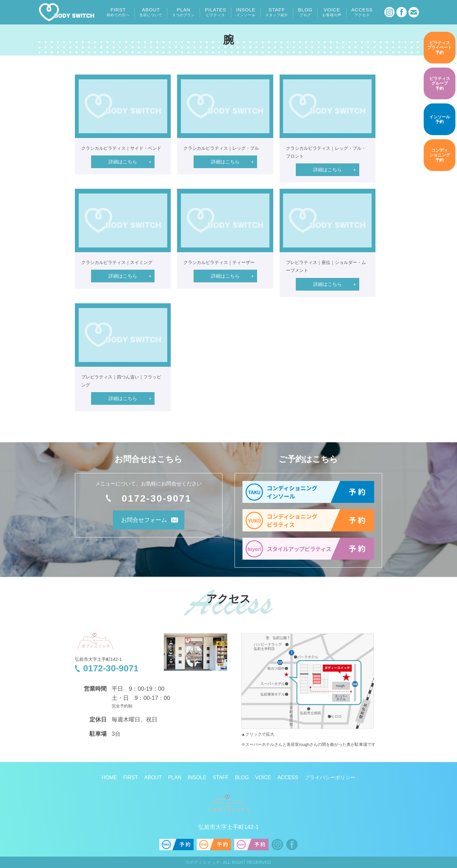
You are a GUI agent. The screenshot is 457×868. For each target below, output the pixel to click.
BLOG (305, 12)
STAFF (277, 12)
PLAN (183, 12)
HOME (109, 777)
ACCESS (362, 12)
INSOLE (246, 12)
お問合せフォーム (140, 521)
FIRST (118, 12)
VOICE (332, 12)
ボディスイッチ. (205, 862)
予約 (440, 48)
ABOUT (151, 12)
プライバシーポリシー (330, 777)
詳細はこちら (123, 162)
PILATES (215, 12)
